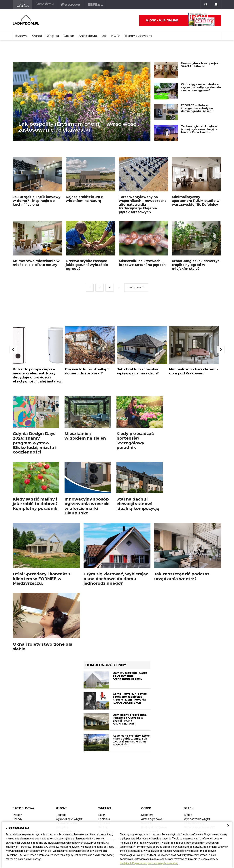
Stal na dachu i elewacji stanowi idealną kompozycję (138, 504)
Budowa (21, 36)
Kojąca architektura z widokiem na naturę (84, 199)
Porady (17, 815)
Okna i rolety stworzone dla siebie (43, 647)
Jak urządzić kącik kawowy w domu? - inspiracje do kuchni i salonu (37, 201)
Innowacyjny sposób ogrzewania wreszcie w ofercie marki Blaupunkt (87, 506)
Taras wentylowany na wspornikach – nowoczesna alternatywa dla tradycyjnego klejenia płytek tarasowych (143, 205)
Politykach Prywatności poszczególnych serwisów (149, 863)
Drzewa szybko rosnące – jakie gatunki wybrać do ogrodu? (88, 265)
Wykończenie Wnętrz (69, 819)
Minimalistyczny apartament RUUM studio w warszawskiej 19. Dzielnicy (196, 201)
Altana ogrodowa (152, 819)
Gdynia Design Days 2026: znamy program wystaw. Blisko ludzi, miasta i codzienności (35, 443)
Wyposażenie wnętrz (197, 819)
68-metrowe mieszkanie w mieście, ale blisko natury (36, 263)
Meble (188, 815)
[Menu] (216, 5)
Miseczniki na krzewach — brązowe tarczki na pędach (142, 263)
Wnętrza (53, 36)
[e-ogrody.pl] (71, 5)
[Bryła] (96, 5)
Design (69, 36)
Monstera (147, 815)
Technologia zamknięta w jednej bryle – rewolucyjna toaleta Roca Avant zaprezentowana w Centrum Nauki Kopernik (199, 132)
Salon (102, 815)
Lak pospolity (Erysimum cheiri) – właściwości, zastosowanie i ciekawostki (79, 127)
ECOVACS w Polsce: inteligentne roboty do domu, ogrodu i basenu (197, 108)
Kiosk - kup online (180, 20)
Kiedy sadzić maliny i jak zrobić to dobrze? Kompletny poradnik (35, 504)
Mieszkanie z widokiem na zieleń (85, 436)
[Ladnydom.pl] (23, 5)
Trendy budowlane (138, 36)
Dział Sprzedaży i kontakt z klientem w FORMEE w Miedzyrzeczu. (42, 579)
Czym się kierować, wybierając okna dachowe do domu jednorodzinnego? (116, 579)
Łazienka (104, 819)
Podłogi (61, 815)
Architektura (88, 36)
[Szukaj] (206, 5)
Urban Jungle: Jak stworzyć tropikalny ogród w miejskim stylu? (196, 265)
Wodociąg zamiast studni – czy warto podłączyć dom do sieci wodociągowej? (201, 87)
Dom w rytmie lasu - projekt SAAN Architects (200, 65)
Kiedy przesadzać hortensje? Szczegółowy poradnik (135, 441)
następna (137, 288)
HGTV (115, 36)
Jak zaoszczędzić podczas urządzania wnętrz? (182, 576)
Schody (18, 819)
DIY (104, 36)
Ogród (37, 36)
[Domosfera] (45, 5)
